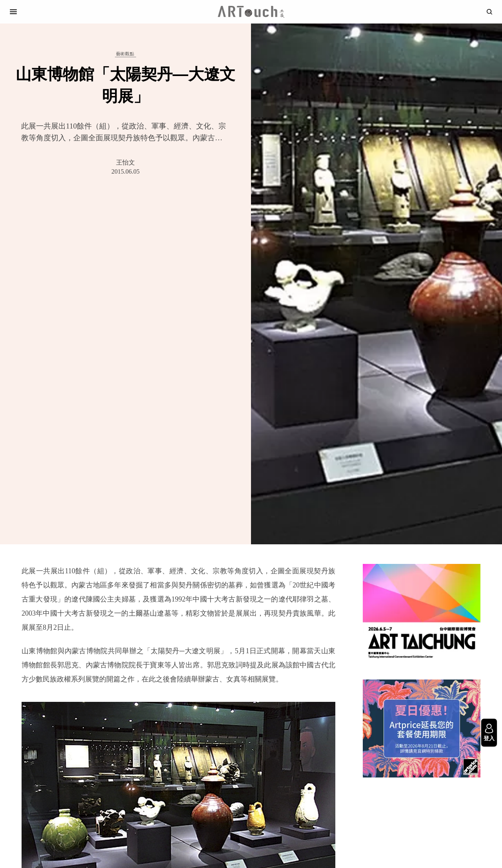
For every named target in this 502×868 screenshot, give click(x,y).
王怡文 (125, 162)
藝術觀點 (125, 54)
